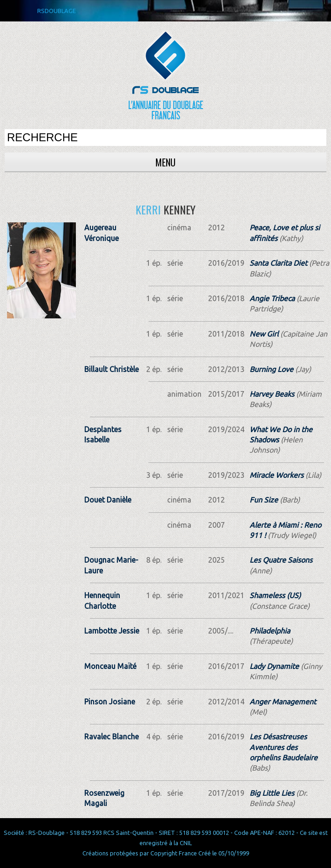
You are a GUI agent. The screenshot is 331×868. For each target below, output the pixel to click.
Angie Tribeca (272, 298)
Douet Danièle (108, 500)
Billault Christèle (111, 369)
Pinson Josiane (110, 702)
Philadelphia (270, 631)
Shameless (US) (275, 595)
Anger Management (283, 702)
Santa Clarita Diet (278, 263)
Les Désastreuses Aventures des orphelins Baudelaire (284, 747)
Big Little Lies (272, 793)
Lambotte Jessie (112, 631)
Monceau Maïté (110, 666)
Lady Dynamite (274, 666)
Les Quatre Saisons (281, 560)
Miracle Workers (277, 475)
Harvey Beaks (272, 394)
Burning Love (271, 369)
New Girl (264, 334)
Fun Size (264, 500)
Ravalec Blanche (111, 737)
